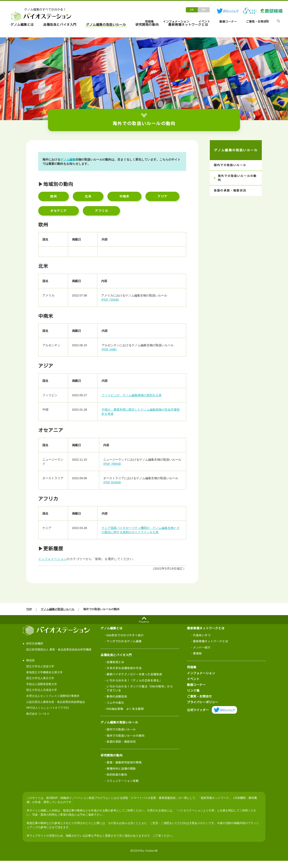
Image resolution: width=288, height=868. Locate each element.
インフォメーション (54, 559)
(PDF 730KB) (112, 300)
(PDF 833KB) (114, 482)
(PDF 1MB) (111, 349)
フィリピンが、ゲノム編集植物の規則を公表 (133, 395)
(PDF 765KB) (114, 464)
